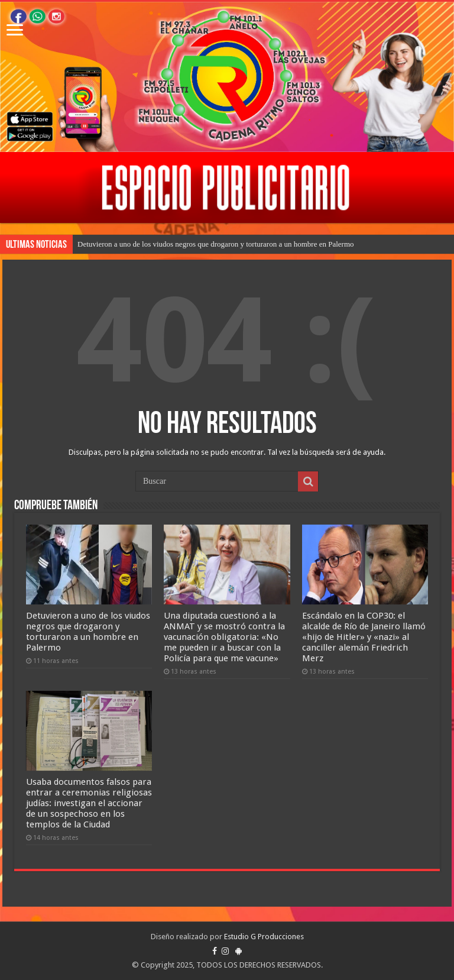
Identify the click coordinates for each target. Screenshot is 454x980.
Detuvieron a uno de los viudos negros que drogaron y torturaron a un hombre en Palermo (216, 244)
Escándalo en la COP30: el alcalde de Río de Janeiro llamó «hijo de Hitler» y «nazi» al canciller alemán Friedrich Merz (364, 637)
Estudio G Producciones (264, 937)
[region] (227, 187)
